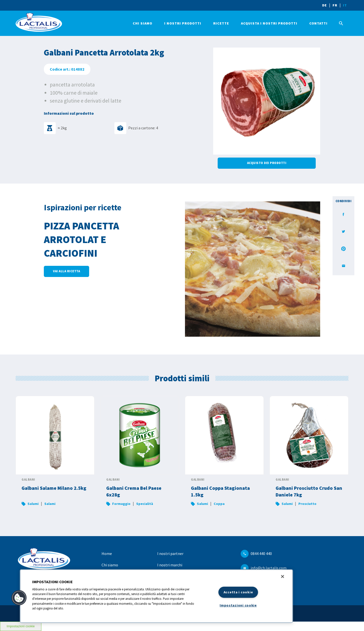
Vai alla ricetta (66, 271)
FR (335, 5)
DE (325, 5)
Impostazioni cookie (238, 605)
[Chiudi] (283, 576)
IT (345, 5)
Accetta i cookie (238, 592)
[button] (19, 598)
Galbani (28, 480)
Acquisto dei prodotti (267, 163)
